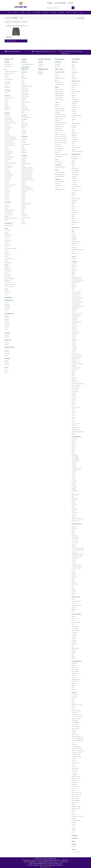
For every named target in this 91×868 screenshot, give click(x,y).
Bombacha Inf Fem (26, 172)
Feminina (24, 62)
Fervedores (8, 159)
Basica (74, 268)
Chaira (6, 100)
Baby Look (75, 266)
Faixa (23, 202)
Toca (73, 832)
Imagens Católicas (10, 210)
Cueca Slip (75, 771)
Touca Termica (76, 424)
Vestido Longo (76, 430)
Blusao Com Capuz (77, 705)
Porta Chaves (8, 212)
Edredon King (59, 129)
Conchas (7, 243)
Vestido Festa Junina (77, 519)
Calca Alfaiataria (76, 292)
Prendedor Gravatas (77, 816)
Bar (6, 69)
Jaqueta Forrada (76, 779)
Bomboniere (8, 235)
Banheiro (7, 62)
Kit (72, 121)
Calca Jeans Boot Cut (77, 298)
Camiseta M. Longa (77, 556)
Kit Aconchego (76, 198)
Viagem (81, 13)
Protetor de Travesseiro (61, 155)
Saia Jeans (75, 509)
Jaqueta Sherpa (76, 242)
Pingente (24, 151)
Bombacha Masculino (27, 178)
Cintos (23, 198)
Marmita (40, 66)
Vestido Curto (75, 428)
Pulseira (74, 78)
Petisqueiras (8, 270)
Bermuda (25, 22)
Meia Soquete (76, 388)
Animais (7, 204)
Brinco (73, 68)
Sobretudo (75, 513)
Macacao (74, 127)
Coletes (23, 200)
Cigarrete (74, 340)
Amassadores (8, 119)
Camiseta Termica (77, 469)
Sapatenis (7, 326)
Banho (57, 87)
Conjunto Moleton (77, 115)
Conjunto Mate (25, 145)
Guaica (23, 206)
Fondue (7, 253)
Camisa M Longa (76, 679)
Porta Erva (24, 153)
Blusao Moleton (76, 91)
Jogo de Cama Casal (60, 135)
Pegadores (8, 108)
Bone (73, 66)
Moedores (7, 171)
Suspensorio (75, 222)
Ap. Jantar (7, 231)
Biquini (74, 272)
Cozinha (7, 113)
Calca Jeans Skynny (77, 717)
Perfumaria (62, 13)
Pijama (74, 206)
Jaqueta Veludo (76, 358)
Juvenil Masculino (77, 661)
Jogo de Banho (59, 89)
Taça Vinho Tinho (9, 286)
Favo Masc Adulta (26, 204)
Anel (23, 74)
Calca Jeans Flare (76, 300)
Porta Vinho (8, 83)
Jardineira (74, 487)
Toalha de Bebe (76, 147)
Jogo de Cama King (60, 137)
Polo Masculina (26, 218)
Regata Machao (76, 820)
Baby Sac (57, 105)
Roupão (74, 404)
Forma (6, 161)
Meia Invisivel (75, 648)
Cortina (57, 76)
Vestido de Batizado (77, 151)
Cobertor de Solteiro (60, 117)
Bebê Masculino (9, 313)
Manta (57, 80)
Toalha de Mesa (59, 176)
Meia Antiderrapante (77, 250)
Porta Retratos (9, 214)
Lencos (23, 100)
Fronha (57, 133)
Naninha (74, 135)
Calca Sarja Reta (76, 727)
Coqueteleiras (8, 79)
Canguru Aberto (76, 755)
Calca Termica (76, 461)
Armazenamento (9, 121)
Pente (23, 104)
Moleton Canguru (76, 806)
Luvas (73, 76)
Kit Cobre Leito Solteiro (61, 143)
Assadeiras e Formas (10, 123)
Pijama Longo (75, 584)
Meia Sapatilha (76, 386)
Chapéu (24, 196)
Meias (73, 804)
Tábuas (7, 110)
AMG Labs (49, 867)
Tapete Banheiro (60, 189)
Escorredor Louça (9, 143)
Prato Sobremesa (9, 278)
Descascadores (9, 141)
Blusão (74, 89)
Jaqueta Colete (76, 777)
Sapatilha (7, 309)
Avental (23, 162)
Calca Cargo (75, 626)
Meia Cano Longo (76, 795)
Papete (7, 322)
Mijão (73, 252)
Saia (23, 220)
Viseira (74, 434)
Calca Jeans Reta (76, 715)
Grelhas (7, 106)
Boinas (23, 166)
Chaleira (40, 64)
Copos (6, 77)
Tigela (6, 290)
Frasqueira (75, 838)
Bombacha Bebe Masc (27, 168)
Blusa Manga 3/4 (76, 278)
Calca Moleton (76, 170)
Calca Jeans (75, 99)
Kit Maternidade (76, 123)
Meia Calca (75, 133)
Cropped (74, 350)
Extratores (7, 155)
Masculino (7, 358)
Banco (23, 76)
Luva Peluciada (76, 368)
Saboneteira (8, 66)
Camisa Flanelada (77, 314)
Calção (74, 544)
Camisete (24, 192)
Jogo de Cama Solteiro (61, 141)
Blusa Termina (76, 282)
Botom (23, 182)
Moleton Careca (76, 808)
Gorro (73, 117)
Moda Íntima (75, 390)
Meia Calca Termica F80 (78, 384)
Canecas (7, 237)
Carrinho (50, 3)
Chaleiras (7, 135)
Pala (23, 212)
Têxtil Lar (68, 13)
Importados (58, 62)
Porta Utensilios (9, 64)
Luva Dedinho (76, 787)
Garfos (6, 257)
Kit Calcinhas (75, 491)
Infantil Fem (8, 340)
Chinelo (7, 303)
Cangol (23, 194)
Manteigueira (8, 263)
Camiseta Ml (75, 558)
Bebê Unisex (75, 227)
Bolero (74, 95)
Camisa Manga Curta (77, 548)
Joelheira (74, 785)
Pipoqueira (8, 187)
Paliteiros (7, 181)
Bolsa (56, 74)
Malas (73, 841)
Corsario (74, 348)
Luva (73, 246)
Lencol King (58, 151)
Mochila (74, 844)
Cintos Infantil (25, 90)
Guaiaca (24, 98)
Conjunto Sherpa (76, 568)
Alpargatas (24, 119)
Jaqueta (23, 208)
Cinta (73, 342)
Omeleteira (8, 173)
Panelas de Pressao (10, 185)
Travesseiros (59, 157)
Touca (73, 422)
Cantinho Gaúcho (37, 13)
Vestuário (75, 13)
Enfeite (6, 208)
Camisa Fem (25, 186)
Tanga (73, 418)
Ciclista (74, 336)
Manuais (40, 72)
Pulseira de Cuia (26, 110)
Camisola (74, 326)
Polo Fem (24, 214)
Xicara (6, 294)
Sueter (74, 218)
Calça (73, 453)
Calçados (23, 13)
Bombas (7, 93)
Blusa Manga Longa (77, 280)
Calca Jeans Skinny (77, 302)
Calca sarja (75, 725)
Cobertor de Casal (60, 115)
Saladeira (7, 280)
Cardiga (74, 109)
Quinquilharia (8, 223)
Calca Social (75, 174)
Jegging (74, 489)
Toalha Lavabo (59, 99)
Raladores (7, 191)
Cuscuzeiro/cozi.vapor (11, 139)
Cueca (73, 188)
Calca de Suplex (76, 294)
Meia (73, 131)
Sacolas (74, 849)
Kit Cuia (23, 149)
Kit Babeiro (75, 244)
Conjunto (7, 75)
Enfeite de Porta (59, 78)
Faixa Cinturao (25, 94)
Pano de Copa (59, 162)
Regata (74, 210)
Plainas (7, 189)
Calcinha (74, 103)
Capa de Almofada (60, 167)
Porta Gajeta (25, 108)
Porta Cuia (24, 106)
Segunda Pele (76, 408)
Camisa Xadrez (76, 601)
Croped (74, 642)
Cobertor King (59, 119)
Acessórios (24, 139)
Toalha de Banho (60, 84)
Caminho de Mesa (60, 172)
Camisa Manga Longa (27, 64)
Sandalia (7, 305)
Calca (73, 97)
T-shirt (73, 416)
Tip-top (23, 222)
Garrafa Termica (9, 259)
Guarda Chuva (9, 225)
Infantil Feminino (76, 437)
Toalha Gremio (59, 97)
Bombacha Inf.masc (27, 174)
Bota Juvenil (25, 125)
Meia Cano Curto (76, 793)
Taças (6, 288)
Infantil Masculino (16, 22)
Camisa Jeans (75, 316)
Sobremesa (8, 282)
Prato (6, 272)
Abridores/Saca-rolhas (11, 71)
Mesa (56, 170)
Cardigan (74, 328)
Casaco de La (75, 332)
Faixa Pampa (25, 96)
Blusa (73, 87)
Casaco (74, 111)
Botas (6, 361)
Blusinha (74, 286)
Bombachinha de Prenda (28, 180)
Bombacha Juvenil (26, 176)
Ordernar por (9, 18)
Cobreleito (58, 121)
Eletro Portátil (46, 13)
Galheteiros (8, 255)
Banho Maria (8, 127)
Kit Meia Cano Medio (77, 364)
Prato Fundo (8, 274)
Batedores (7, 129)
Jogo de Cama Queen (61, 139)
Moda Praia (75, 392)
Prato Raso (8, 276)
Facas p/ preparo (9, 157)
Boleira (6, 233)
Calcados (24, 115)
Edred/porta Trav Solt (61, 123)
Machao (74, 202)
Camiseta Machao (77, 322)
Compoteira (8, 241)
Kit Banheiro (58, 185)
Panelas (7, 183)
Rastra (23, 112)
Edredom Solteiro (60, 125)
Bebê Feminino (9, 300)
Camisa (29, 13)
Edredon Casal (59, 127)
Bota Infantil (25, 123)
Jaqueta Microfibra (77, 356)
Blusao (74, 284)
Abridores (7, 115)
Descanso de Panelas (11, 249)
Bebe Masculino (26, 164)
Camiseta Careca (76, 747)
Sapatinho (75, 141)
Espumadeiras (9, 153)
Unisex (6, 368)
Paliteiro (7, 266)
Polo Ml (74, 814)
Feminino (7, 333)
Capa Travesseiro (60, 111)
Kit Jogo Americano (60, 174)
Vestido (23, 224)
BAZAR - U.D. (16, 13)
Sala (56, 187)
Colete (73, 344)
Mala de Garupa (26, 102)
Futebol (74, 259)
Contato (71, 3)
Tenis (6, 311)
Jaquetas (74, 360)
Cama (57, 102)
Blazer (73, 274)
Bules (6, 131)
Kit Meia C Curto (76, 362)
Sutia (73, 414)
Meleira (7, 265)
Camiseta (74, 107)
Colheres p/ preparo (10, 137)
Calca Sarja (75, 172)
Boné (73, 164)
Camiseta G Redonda (78, 554)
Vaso (6, 220)
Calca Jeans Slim (76, 304)
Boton (23, 82)
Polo (73, 208)
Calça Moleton (76, 101)
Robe (73, 402)
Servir (6, 228)
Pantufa (7, 320)
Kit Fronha (58, 145)
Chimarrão (8, 90)
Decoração (8, 202)
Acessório (24, 72)
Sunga (73, 220)
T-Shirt (73, 830)
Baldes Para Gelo (9, 73)
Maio (73, 129)
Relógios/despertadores (11, 218)
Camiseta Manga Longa (78, 751)
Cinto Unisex (25, 88)
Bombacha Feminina (27, 170)
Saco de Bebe (59, 82)
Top (73, 420)
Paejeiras (7, 179)
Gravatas (74, 775)
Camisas (74, 178)
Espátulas (7, 149)
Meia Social (75, 802)
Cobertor (57, 113)
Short (73, 143)
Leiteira (7, 169)
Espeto (6, 102)
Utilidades (7, 87)
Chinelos (7, 335)
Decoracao (24, 92)
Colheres (7, 239)
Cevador (24, 143)
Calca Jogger (75, 457)
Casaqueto (75, 334)
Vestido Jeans (75, 521)
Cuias (23, 147)
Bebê (56, 107)
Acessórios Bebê (60, 72)
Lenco (23, 210)
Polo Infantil (25, 216)
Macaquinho (75, 495)
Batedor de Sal (9, 98)
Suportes (7, 195)
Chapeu (24, 84)
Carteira (74, 759)
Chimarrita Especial (27, 86)
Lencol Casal (58, 147)
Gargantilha (75, 72)
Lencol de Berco (59, 149)
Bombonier (8, 206)
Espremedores (9, 151)
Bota (6, 370)
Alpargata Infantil (26, 117)
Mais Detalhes (13, 41)
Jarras (6, 261)
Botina (23, 127)
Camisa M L (75, 318)
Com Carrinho (75, 852)
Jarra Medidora (9, 167)
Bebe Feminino (76, 81)
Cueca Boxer (75, 190)
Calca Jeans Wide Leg (78, 306)
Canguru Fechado (77, 757)
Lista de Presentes (60, 3)
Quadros (7, 216)
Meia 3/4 (74, 378)
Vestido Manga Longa (78, 432)
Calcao (74, 675)
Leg (73, 493)
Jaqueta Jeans (76, 354)
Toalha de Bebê (59, 93)
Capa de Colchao (60, 109)
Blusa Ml (74, 445)
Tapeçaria (58, 179)
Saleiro (6, 193)
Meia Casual (75, 796)
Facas (6, 104)
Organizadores (9, 175)
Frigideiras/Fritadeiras (11, 163)
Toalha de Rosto (59, 95)
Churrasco (7, 96)
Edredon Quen (59, 131)
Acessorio (74, 264)
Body (73, 93)
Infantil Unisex (76, 597)
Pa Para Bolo (8, 177)
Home (9, 13)
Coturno (7, 318)
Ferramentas (54, 13)
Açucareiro (7, 117)
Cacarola (7, 133)
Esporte (74, 257)
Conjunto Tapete (59, 181)
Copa (56, 160)
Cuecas (74, 773)
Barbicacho (24, 78)
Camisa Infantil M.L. (27, 188)
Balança (7, 125)
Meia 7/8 (74, 380)
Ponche (74, 398)
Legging (74, 125)
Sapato (7, 328)
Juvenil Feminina (76, 614)
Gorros (74, 74)
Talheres (7, 199)
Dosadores (8, 81)
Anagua (23, 160)
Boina (23, 80)
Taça (6, 85)
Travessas (7, 292)
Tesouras (41, 74)
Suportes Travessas (10, 284)
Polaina (74, 396)
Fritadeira (7, 165)
